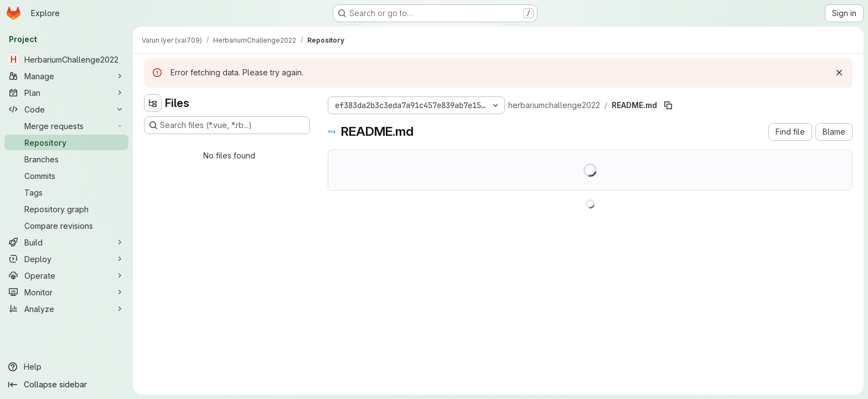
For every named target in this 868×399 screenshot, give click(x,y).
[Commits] (66, 176)
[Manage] (66, 76)
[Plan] (66, 93)
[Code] (66, 109)
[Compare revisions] (66, 226)
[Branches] (66, 159)
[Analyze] (66, 309)
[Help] (66, 367)
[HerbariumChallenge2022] (66, 59)
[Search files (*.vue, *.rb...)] (227, 125)
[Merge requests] (66, 126)
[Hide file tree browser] (153, 103)
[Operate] (66, 275)
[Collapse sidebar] (66, 385)
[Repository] (66, 142)
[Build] (66, 242)
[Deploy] (66, 259)
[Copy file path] (668, 105)
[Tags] (66, 192)
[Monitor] (66, 292)
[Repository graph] (66, 209)
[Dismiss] (839, 73)
